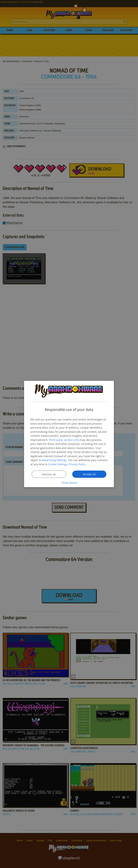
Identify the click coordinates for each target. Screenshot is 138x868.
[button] (69, 483)
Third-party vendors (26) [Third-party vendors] (64, 440)
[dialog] (69, 434)
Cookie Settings (58, 464)
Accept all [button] (89, 474)
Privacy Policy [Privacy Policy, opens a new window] (77, 464)
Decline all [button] (49, 474)
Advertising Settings (54, 460)
